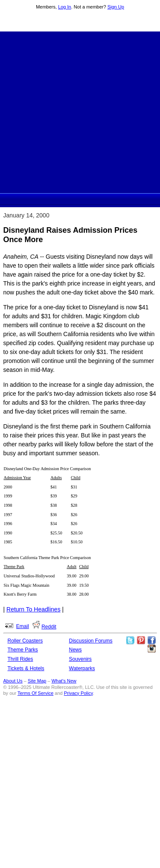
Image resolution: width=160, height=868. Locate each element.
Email (23, 626)
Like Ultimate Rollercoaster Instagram (151, 649)
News (76, 650)
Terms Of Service (35, 693)
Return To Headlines (33, 609)
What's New (64, 681)
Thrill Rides (20, 659)
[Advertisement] (80, 111)
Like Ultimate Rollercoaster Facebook (151, 640)
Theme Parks (23, 650)
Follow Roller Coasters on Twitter (130, 640)
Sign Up (116, 7)
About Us (13, 681)
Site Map (37, 681)
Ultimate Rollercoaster (80, 22)
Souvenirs (80, 659)
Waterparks (82, 668)
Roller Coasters (25, 641)
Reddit (49, 627)
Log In (65, 7)
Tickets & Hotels (26, 668)
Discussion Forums (91, 641)
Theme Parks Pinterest (141, 640)
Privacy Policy (79, 693)
